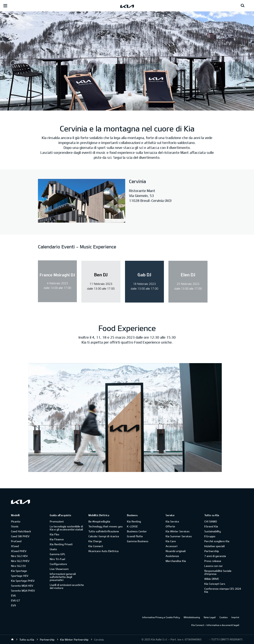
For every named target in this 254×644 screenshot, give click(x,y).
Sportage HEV (20, 576)
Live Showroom (59, 569)
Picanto (16, 521)
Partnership (212, 551)
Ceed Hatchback (21, 531)
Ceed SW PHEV (20, 536)
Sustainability (213, 531)
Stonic (15, 526)
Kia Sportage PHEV (23, 581)
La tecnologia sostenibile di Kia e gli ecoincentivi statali (66, 528)
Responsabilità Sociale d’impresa (218, 572)
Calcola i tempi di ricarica (104, 536)
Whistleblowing (192, 617)
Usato (53, 549)
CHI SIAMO (211, 521)
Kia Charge (95, 541)
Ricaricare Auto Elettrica (103, 551)
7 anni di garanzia (215, 556)
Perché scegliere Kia (217, 541)
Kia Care (171, 541)
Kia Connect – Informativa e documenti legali (215, 625)
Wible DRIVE (212, 579)
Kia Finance (57, 539)
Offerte (170, 526)
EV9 (13, 605)
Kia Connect (96, 546)
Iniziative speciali (214, 546)
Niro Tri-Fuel (57, 559)
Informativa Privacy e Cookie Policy (161, 617)
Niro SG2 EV (18, 566)
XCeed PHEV (19, 551)
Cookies (224, 617)
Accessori (171, 546)
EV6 (13, 595)
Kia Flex (54, 534)
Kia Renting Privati (61, 544)
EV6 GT (16, 600)
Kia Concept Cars (215, 584)
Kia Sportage (19, 571)
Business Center (137, 531)
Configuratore (58, 564)
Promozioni (57, 521)
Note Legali (210, 617)
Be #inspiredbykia (99, 521)
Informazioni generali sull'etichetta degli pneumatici (63, 577)
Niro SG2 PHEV (20, 561)
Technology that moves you (105, 526)
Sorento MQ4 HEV (22, 586)
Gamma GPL (58, 554)
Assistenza (172, 556)
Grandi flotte (135, 536)
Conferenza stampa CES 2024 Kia (223, 590)
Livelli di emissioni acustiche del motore (67, 586)
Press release (213, 561)
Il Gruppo (210, 536)
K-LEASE (132, 526)
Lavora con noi (213, 566)
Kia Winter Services (178, 531)
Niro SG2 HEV (19, 556)
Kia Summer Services (179, 536)
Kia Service (172, 521)
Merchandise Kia (176, 561)
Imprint (235, 617)
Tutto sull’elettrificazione (104, 531)
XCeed (15, 546)
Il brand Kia (211, 526)
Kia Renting (134, 521)
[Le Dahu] (82, 201)
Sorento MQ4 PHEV (23, 591)
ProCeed (16, 541)
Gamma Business (138, 541)
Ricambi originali (176, 551)
